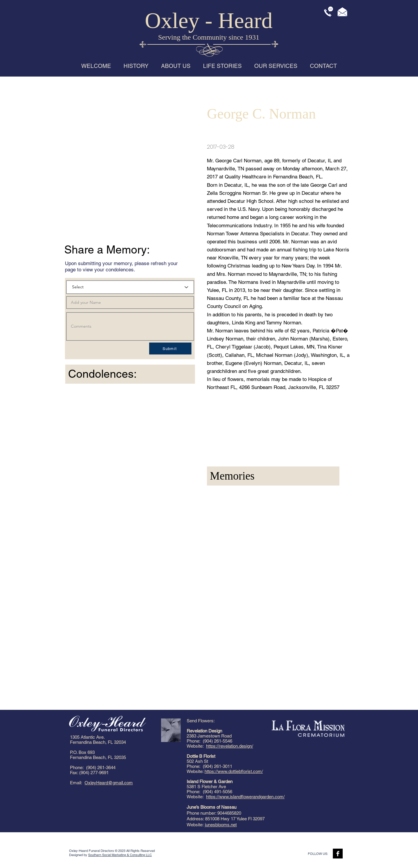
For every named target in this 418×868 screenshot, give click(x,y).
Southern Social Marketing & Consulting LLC (120, 855)
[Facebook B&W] (338, 854)
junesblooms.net (221, 825)
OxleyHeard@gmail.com (109, 783)
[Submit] (170, 349)
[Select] (130, 287)
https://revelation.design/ (230, 746)
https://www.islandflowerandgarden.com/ (245, 797)
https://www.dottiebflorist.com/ (234, 771)
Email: (77, 783)
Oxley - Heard (209, 20)
